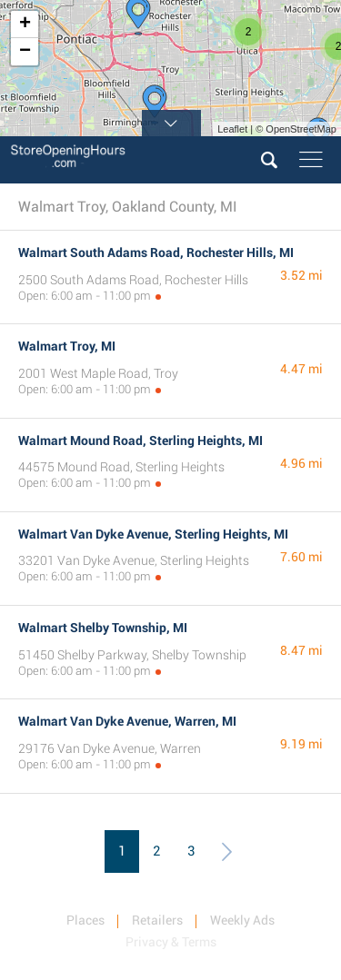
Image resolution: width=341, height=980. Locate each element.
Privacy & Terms (171, 942)
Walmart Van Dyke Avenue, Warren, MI (127, 721)
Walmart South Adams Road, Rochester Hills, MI (156, 252)
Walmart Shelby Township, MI (103, 628)
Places (85, 920)
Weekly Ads (242, 920)
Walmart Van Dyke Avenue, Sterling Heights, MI (153, 534)
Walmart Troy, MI (67, 346)
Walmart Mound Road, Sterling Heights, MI (140, 441)
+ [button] (25, 25)
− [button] (25, 52)
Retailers (157, 920)
